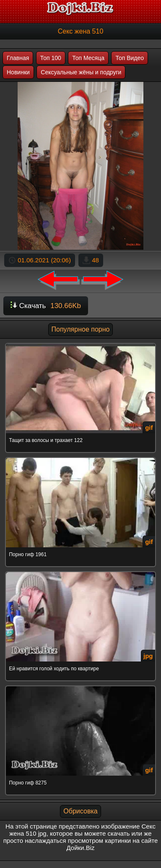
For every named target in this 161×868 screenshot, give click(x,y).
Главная (18, 58)
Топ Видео (130, 58)
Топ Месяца (88, 58)
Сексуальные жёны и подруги (81, 72)
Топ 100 (51, 58)
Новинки (18, 72)
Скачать (46, 306)
